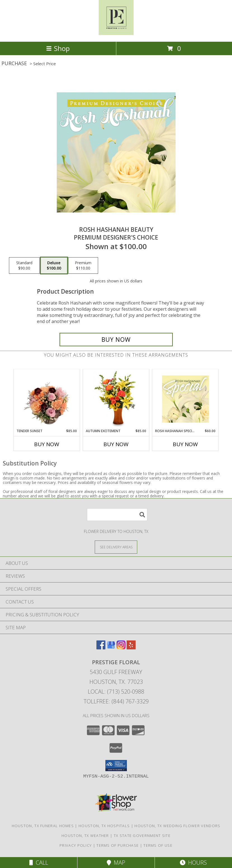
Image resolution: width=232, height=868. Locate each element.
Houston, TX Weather (85, 836)
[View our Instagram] (121, 648)
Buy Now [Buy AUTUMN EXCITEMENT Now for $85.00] (116, 444)
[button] (116, 766)
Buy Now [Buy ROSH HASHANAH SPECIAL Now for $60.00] (185, 444)
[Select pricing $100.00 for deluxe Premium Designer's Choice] (54, 266)
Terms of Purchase (118, 845)
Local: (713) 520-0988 (116, 692)
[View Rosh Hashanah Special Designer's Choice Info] (185, 399)
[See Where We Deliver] (116, 547)
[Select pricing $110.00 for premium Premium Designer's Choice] (83, 266)
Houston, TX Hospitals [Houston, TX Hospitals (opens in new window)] (104, 826)
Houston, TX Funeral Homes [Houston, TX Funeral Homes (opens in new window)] (43, 826)
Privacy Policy (76, 845)
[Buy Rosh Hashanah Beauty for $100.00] (116, 340)
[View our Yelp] (131, 648)
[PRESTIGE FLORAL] (116, 33)
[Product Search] (117, 515)
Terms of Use (158, 845)
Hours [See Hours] (193, 863)
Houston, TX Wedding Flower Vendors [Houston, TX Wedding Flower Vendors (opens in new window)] (177, 826)
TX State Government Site (142, 836)
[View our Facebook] (101, 648)
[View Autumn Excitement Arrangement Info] (116, 399)
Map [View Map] (116, 863)
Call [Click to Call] (39, 863)
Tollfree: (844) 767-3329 (116, 701)
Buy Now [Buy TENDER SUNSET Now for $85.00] (47, 444)
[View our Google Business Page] (111, 648)
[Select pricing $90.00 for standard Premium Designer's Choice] (24, 266)
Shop (58, 48)
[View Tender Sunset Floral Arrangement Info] (47, 399)
